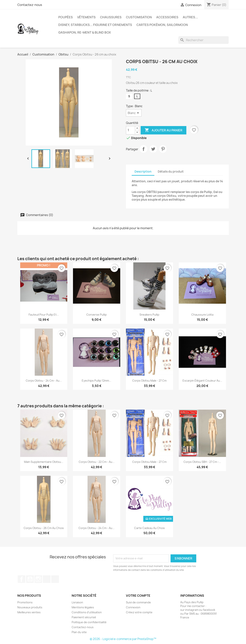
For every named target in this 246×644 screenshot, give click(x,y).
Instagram (38, 579)
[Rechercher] (204, 40)
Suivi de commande (138, 602)
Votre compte (138, 596)
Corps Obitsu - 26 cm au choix (44, 528)
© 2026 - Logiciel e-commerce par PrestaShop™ (123, 639)
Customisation (139, 17)
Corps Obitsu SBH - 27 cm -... (202, 462)
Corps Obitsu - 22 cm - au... (97, 462)
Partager (143, 149)
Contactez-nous (30, 5)
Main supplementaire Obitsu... (44, 462)
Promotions (25, 602)
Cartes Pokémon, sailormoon (162, 25)
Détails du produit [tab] (171, 172)
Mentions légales (83, 607)
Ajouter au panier (163, 130)
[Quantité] (131, 130)
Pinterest (163, 149)
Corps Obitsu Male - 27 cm (149, 381)
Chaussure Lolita (202, 315)
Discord (55, 579)
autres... (190, 17)
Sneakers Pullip (149, 315)
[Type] (134, 113)
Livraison (77, 602)
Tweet (153, 149)
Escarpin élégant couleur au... (202, 381)
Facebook (22, 579)
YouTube (30, 579)
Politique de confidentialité (89, 622)
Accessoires (167, 17)
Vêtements (86, 17)
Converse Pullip (97, 315)
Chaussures (111, 17)
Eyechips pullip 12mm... (97, 381)
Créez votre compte (139, 612)
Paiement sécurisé (84, 617)
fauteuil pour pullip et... (44, 315)
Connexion (133, 607)
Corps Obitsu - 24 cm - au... (44, 381)
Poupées (66, 17)
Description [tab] (143, 172)
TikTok (47, 579)
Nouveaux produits (30, 607)
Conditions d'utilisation (87, 612)
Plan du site (79, 632)
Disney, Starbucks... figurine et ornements (95, 25)
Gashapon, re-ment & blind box (85, 32)
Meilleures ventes (29, 612)
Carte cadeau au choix (149, 528)
